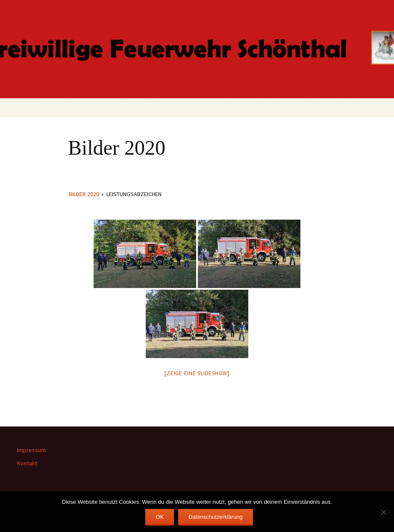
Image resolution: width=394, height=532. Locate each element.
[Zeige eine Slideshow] (197, 373)
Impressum (31, 450)
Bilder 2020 (84, 194)
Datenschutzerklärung (215, 517)
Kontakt (27, 463)
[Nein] (383, 512)
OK (160, 517)
